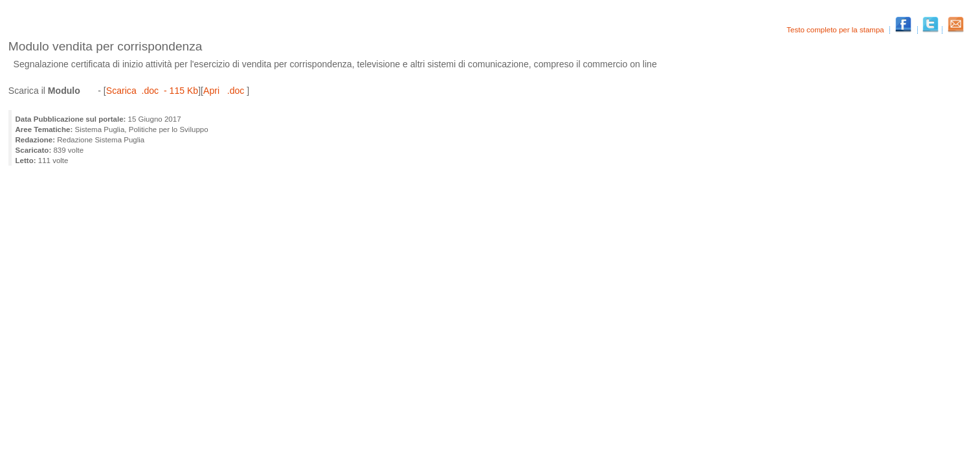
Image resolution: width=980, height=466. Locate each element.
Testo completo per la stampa (836, 30)
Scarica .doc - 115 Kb (152, 91)
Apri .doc (225, 91)
